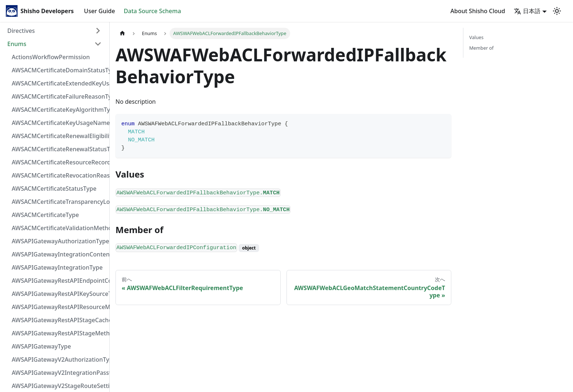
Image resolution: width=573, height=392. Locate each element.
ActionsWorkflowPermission (51, 57)
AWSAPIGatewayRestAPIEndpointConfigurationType (59, 281)
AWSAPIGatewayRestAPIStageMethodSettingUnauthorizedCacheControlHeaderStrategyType (59, 333)
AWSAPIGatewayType (41, 346)
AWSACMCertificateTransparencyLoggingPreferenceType (59, 202)
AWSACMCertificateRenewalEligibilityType (59, 136)
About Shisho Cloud (478, 11)
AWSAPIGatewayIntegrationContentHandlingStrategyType (59, 254)
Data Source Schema (153, 11)
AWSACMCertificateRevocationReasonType (59, 175)
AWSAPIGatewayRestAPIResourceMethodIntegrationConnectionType (59, 307)
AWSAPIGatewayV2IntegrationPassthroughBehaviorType (59, 373)
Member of (481, 48)
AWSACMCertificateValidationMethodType (59, 228)
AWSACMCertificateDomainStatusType (59, 70)
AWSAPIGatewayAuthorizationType (59, 241)
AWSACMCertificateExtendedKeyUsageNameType (59, 83)
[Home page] (122, 33)
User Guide (100, 11)
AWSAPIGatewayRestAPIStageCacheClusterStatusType (59, 320)
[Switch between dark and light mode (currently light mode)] (557, 11)
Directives (21, 31)
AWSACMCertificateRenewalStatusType (59, 149)
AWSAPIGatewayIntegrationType (57, 267)
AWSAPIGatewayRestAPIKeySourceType (59, 294)
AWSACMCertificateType (45, 215)
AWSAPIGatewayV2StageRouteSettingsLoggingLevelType (59, 386)
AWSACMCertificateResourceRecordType (59, 162)
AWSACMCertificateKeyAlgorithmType (59, 110)
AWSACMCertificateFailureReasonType (59, 96)
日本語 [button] (527, 11)
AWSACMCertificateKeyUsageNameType (59, 123)
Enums (17, 44)
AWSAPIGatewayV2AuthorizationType (59, 359)
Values (476, 37)
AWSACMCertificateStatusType (54, 189)
